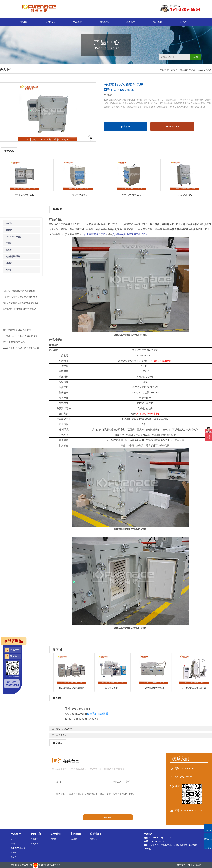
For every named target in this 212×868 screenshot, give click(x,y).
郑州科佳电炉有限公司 (22, 865)
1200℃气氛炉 (205, 70)
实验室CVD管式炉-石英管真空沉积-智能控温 (21, 303)
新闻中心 (36, 834)
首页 (173, 70)
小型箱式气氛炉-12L (131, 195)
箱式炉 (9, 223)
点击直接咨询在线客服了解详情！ (130, 234)
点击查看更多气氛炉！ (96, 234)
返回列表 (63, 735)
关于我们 (51, 22)
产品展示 (77, 22)
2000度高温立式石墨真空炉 (72, 688)
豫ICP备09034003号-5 (49, 865)
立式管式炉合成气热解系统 (194, 688)
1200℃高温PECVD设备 (153, 688)
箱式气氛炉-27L (185, 195)
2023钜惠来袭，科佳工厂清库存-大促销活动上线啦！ (23, 348)
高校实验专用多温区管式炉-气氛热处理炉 (19, 291)
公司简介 (54, 839)
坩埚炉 (9, 263)
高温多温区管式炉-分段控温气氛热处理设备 (20, 297)
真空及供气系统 (13, 257)
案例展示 (76, 834)
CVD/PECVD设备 (14, 237)
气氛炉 (193, 70)
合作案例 (74, 839)
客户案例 (158, 22)
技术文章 (131, 22)
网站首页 (24, 22)
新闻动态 (34, 839)
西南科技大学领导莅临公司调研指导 (17, 330)
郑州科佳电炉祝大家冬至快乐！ (15, 342)
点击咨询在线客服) (98, 714)
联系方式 (94, 839)
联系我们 (184, 22)
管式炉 (9, 230)
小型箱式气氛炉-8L (78, 195)
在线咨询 (126, 126)
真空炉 (9, 250)
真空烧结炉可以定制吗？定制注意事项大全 (20, 309)
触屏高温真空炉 (112, 688)
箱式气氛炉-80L (66, 729)
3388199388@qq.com (192, 810)
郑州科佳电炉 (195, 865)
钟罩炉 (9, 270)
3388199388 (186, 777)
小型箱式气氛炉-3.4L (24, 195)
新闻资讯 (104, 22)
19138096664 (188, 768)
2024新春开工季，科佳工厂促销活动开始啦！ (21, 336)
